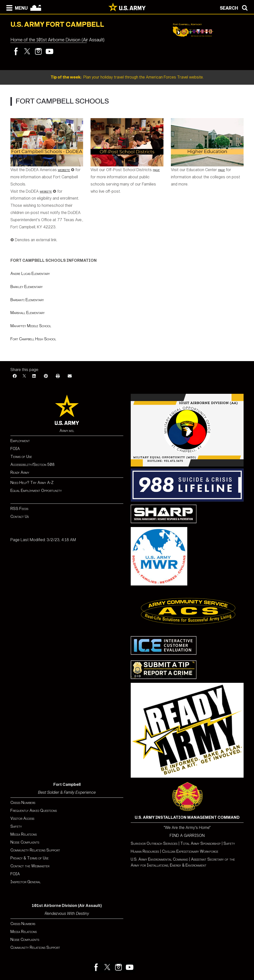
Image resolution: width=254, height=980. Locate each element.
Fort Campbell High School (33, 339)
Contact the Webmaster (30, 866)
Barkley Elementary (27, 287)
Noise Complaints (25, 842)
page (156, 170)
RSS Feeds (19, 509)
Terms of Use (21, 457)
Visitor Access (22, 818)
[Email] (70, 376)
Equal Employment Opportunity (36, 490)
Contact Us (20, 516)
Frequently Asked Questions (34, 810)
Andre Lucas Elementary (30, 274)
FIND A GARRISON (187, 835)
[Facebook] (15, 376)
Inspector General (26, 882)
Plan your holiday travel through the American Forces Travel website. (127, 77)
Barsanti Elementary (27, 300)
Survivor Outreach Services (154, 843)
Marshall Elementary (28, 313)
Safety (16, 826)
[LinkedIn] (34, 376)
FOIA (15, 449)
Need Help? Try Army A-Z (32, 483)
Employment (20, 441)
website (46, 191)
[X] (24, 376)
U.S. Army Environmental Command (159, 859)
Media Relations (24, 834)
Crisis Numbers (23, 803)
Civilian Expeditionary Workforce (190, 851)
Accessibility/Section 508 (32, 464)
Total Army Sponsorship (200, 843)
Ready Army (20, 472)
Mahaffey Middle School (31, 326)
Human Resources (145, 851)
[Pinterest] (46, 376)
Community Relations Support (35, 850)
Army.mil (67, 431)
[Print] (58, 376)
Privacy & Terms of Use (30, 858)
